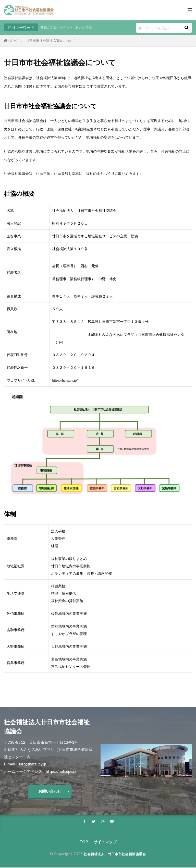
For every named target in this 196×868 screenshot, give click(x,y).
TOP (84, 842)
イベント (70, 27)
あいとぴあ (89, 27)
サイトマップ (105, 842)
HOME (13, 41)
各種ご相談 (50, 27)
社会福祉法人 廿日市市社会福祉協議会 (115, 854)
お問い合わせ (50, 791)
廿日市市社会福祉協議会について (51, 41)
